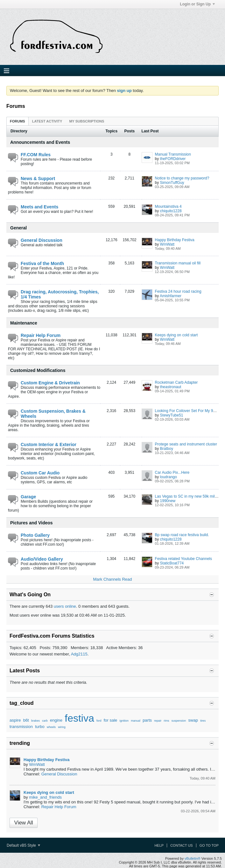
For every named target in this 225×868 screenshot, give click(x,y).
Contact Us (182, 845)
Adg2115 (79, 654)
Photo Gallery (35, 535)
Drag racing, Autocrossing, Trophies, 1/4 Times (60, 294)
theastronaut (171, 387)
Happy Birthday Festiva (175, 240)
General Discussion (42, 240)
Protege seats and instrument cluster (186, 444)
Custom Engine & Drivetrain (50, 383)
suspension (179, 721)
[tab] (18, 121)
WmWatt (167, 244)
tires (203, 721)
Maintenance (24, 323)
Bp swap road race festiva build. (182, 535)
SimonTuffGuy (172, 183)
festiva (79, 718)
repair (158, 721)
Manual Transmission (173, 154)
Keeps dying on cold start (176, 335)
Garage (28, 497)
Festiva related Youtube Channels (183, 559)
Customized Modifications (38, 370)
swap (193, 720)
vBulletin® (193, 858)
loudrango (169, 477)
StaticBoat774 (172, 563)
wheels (51, 727)
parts (147, 720)
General (18, 228)
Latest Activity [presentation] (47, 121)
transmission (21, 727)
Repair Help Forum (41, 335)
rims (167, 721)
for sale (111, 720)
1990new (168, 501)
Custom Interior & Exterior (49, 444)
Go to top (209, 845)
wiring (62, 727)
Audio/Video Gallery (42, 559)
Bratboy (167, 449)
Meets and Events (39, 207)
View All (24, 823)
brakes (35, 721)
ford (99, 721)
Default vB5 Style (23, 845)
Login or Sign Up (197, 4)
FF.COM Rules (36, 155)
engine (56, 720)
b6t (26, 720)
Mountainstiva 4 (168, 206)
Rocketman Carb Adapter (176, 382)
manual (136, 721)
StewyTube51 (172, 415)
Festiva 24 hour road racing (178, 291)
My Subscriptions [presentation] (87, 121)
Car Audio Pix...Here (172, 472)
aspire (15, 720)
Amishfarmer (171, 296)
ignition (124, 721)
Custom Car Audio (40, 473)
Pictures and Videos (32, 523)
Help (159, 845)
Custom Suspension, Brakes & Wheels (53, 414)
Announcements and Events (40, 142)
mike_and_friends (45, 797)
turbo (40, 727)
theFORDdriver (173, 159)
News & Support (38, 178)
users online (65, 606)
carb (45, 721)
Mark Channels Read (112, 579)
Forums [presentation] (18, 121)
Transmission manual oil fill (178, 263)
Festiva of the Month (42, 263)
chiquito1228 (171, 211)
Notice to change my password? (182, 178)
